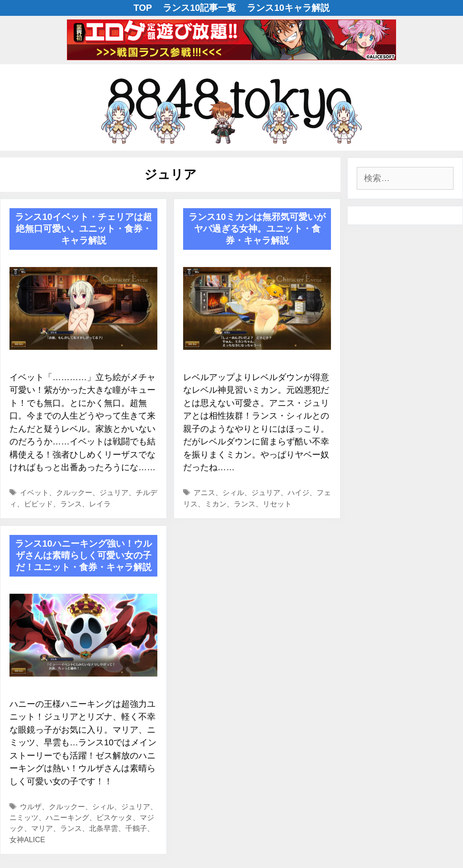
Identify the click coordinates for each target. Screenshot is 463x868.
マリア (42, 828)
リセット (277, 504)
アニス (204, 492)
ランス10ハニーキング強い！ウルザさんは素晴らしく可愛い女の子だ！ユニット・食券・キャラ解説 (83, 555)
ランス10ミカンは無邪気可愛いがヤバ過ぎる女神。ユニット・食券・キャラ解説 (257, 229)
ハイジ (298, 492)
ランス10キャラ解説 (288, 8)
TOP (143, 8)
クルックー (74, 492)
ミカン (216, 504)
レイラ (100, 504)
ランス (71, 504)
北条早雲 (104, 828)
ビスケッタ (114, 817)
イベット (34, 492)
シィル (233, 492)
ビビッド (38, 504)
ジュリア (114, 492)
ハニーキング (67, 817)
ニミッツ (24, 817)
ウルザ (31, 806)
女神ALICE (27, 839)
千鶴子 (136, 828)
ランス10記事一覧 (199, 8)
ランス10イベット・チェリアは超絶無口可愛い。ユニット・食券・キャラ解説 (83, 229)
